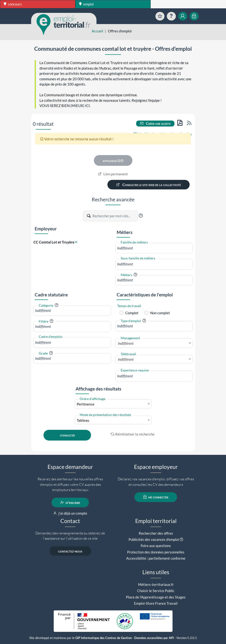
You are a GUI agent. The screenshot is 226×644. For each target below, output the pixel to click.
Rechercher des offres (156, 533)
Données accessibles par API (154, 638)
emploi (86, 4)
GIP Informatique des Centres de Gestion (103, 638)
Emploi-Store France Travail (156, 603)
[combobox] (154, 248)
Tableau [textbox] (83, 420)
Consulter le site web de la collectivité (149, 185)
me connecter (156, 497)
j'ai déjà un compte (70, 513)
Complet (132, 313)
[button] (141, 216)
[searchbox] (154, 248)
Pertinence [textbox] (86, 404)
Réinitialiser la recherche (133, 434)
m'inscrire (70, 502)
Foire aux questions (156, 546)
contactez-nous (70, 551)
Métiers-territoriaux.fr (156, 584)
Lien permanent (113, 174)
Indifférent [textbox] (126, 343)
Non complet (160, 313)
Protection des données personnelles (156, 552)
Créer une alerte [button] (155, 123)
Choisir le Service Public (156, 591)
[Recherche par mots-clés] (115, 216)
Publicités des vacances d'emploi (154, 539)
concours (13, 4)
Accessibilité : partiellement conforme (156, 558)
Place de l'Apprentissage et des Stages (156, 597)
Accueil (97, 31)
